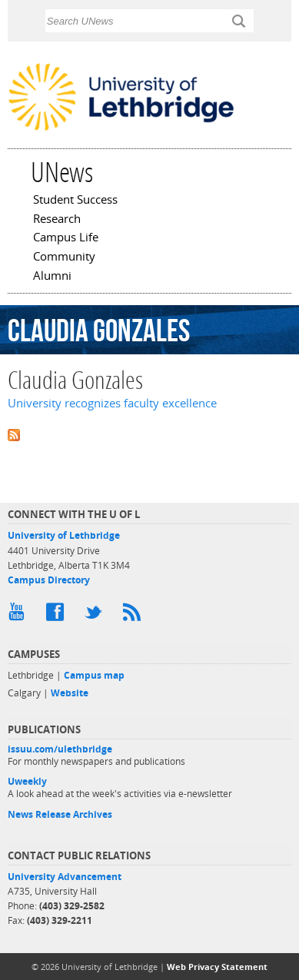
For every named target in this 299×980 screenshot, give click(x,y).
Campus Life (66, 238)
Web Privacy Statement (217, 967)
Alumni (52, 277)
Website (70, 693)
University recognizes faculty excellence (112, 403)
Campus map (94, 675)
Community (64, 257)
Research (57, 220)
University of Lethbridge (64, 535)
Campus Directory (49, 580)
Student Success (75, 201)
